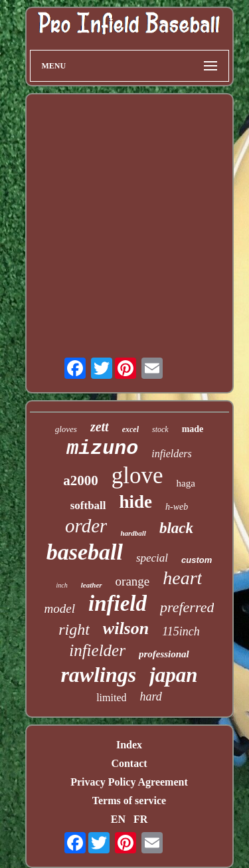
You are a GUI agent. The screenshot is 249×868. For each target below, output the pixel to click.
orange (133, 581)
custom (197, 560)
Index (129, 745)
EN (118, 819)
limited (111, 698)
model (60, 608)
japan (173, 675)
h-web (177, 507)
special (152, 558)
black (176, 528)
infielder (97, 650)
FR (140, 819)
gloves (66, 429)
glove (137, 476)
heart (182, 578)
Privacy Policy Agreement (129, 782)
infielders (171, 454)
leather (92, 585)
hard (150, 697)
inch (62, 585)
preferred (187, 607)
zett (100, 427)
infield (118, 603)
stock (160, 429)
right (74, 629)
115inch (181, 631)
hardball (133, 533)
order (86, 526)
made (193, 429)
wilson (126, 628)
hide (136, 502)
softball (88, 505)
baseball (85, 552)
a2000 (81, 481)
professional (164, 654)
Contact (129, 763)
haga (185, 483)
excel (130, 429)
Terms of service (129, 801)
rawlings (98, 675)
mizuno (102, 449)
